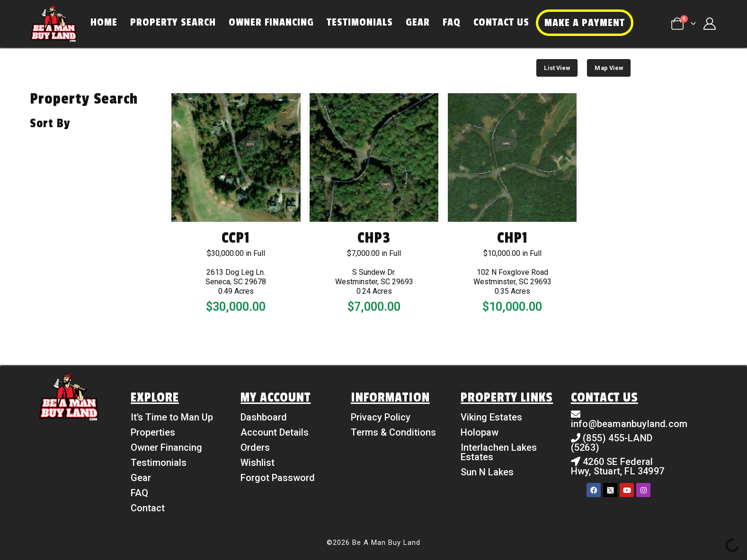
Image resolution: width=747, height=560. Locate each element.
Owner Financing (271, 22)
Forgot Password (278, 478)
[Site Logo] (53, 24)
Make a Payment (585, 23)
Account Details (275, 432)
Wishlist (258, 463)
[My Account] (710, 24)
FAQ (452, 22)
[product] (236, 157)
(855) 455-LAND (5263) (612, 443)
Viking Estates (491, 417)
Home (104, 22)
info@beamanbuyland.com (629, 424)
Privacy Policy (381, 417)
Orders (255, 447)
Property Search (173, 22)
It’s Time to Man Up (172, 417)
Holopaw (480, 432)
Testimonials (360, 22)
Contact (148, 508)
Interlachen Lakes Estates (499, 452)
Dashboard (264, 417)
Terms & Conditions (393, 432)
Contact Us (501, 22)
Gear (418, 22)
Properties (153, 432)
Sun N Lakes (487, 472)
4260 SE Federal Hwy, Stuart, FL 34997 (618, 466)
